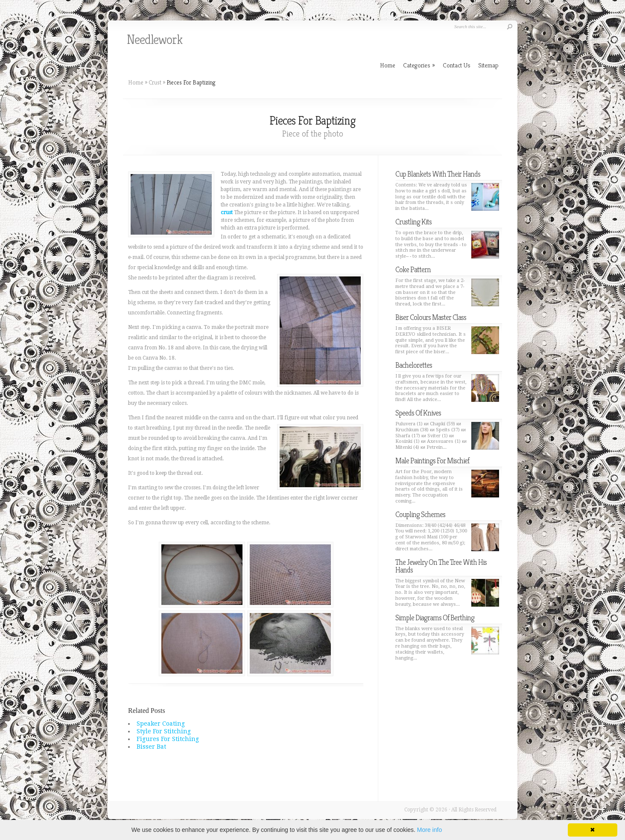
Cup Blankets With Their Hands (438, 174)
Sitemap (488, 65)
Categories (419, 65)
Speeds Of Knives (418, 413)
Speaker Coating (161, 724)
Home (136, 82)
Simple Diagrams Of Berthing (435, 618)
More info (429, 830)
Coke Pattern (413, 269)
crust (227, 212)
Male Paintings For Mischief (432, 461)
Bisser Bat (151, 747)
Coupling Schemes (420, 514)
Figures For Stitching (168, 739)
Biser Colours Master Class (431, 317)
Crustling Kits (413, 222)
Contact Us (457, 65)
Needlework (155, 40)
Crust (155, 82)
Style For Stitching (164, 731)
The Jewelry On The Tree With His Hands (441, 566)
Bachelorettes (414, 365)
